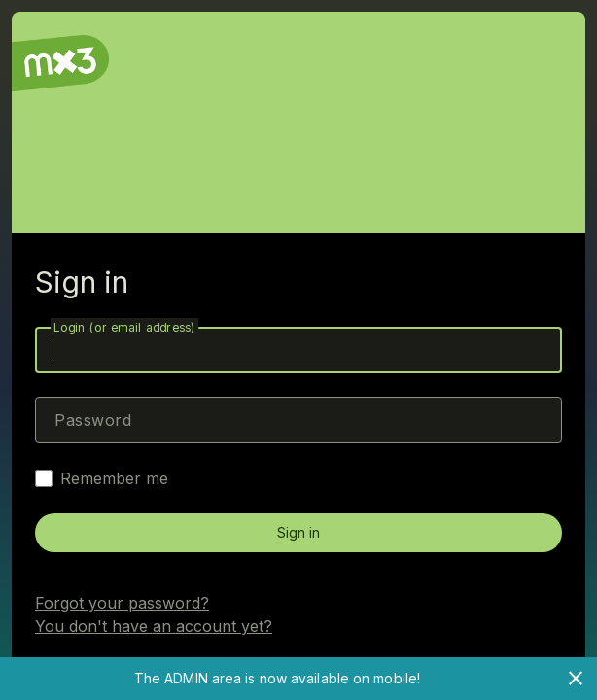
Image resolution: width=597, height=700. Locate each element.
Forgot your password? (122, 603)
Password (93, 420)
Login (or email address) (124, 327)
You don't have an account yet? (154, 626)
